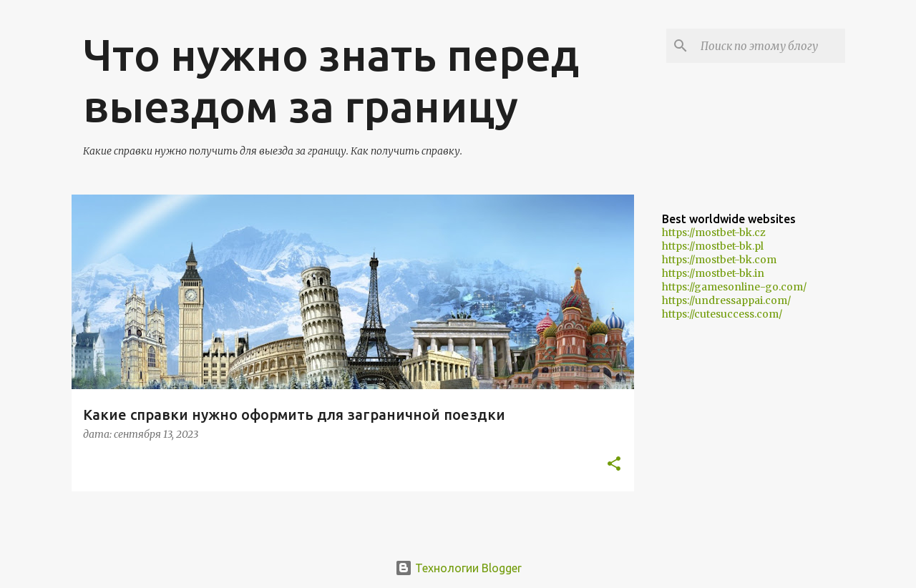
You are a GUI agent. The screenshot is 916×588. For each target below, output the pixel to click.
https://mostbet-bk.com (719, 260)
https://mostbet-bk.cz (714, 232)
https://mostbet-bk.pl (713, 246)
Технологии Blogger (458, 568)
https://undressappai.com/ (726, 300)
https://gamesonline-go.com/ (734, 287)
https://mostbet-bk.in (713, 273)
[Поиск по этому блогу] (770, 46)
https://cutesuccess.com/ (722, 314)
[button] (614, 465)
